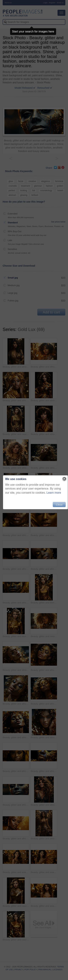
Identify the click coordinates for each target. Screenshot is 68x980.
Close (59, 505)
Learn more (54, 493)
